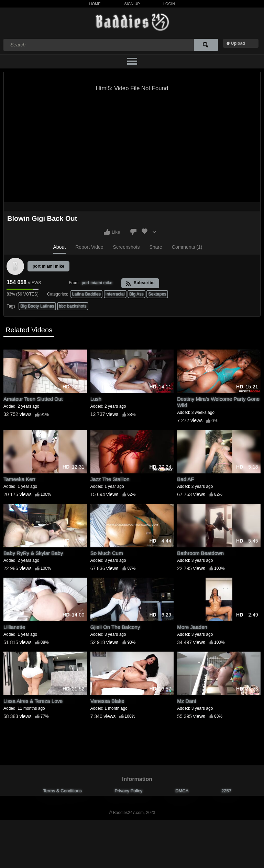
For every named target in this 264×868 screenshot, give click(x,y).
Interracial (115, 294)
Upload (238, 43)
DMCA (182, 791)
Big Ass (136, 294)
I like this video (107, 232)
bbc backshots (73, 306)
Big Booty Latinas (37, 306)
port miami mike (48, 266)
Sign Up (132, 4)
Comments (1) (187, 247)
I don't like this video (133, 232)
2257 (226, 791)
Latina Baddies (87, 294)
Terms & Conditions (62, 791)
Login (169, 4)
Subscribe (140, 283)
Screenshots (126, 247)
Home (95, 4)
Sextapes (157, 294)
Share (156, 247)
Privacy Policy (128, 791)
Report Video (89, 247)
